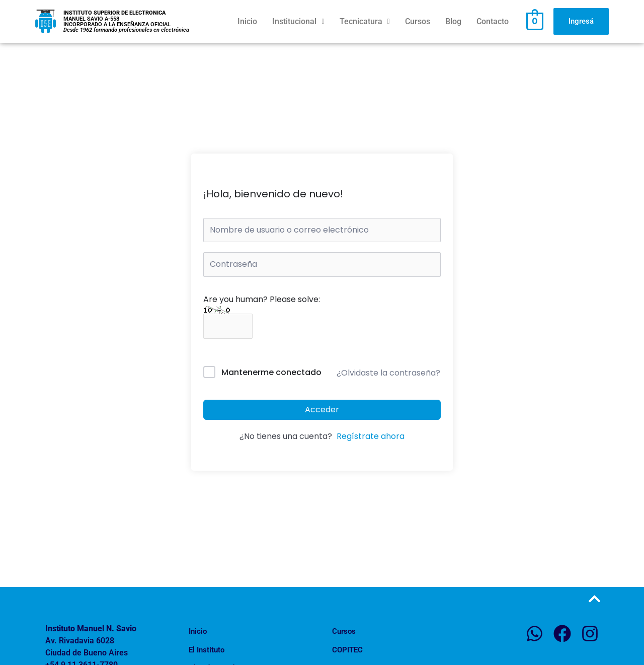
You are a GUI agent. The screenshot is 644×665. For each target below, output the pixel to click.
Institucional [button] (298, 21)
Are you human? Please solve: (262, 313)
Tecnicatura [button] (365, 21)
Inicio (247, 21)
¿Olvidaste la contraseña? (388, 374)
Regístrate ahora (371, 438)
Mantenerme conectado (271, 374)
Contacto (493, 21)
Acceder (322, 411)
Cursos (418, 21)
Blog (453, 21)
